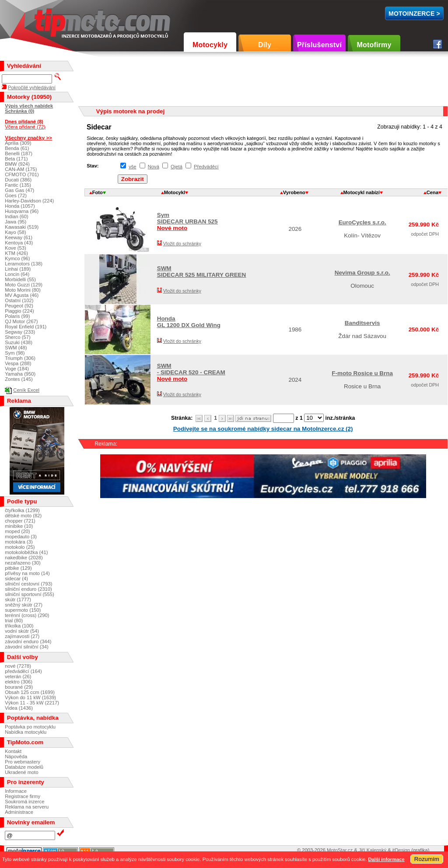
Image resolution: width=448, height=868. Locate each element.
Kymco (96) (17, 258)
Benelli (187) (19, 153)
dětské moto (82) (23, 516)
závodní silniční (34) (27, 647)
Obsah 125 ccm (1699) (30, 692)
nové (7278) (18, 666)
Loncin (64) (17, 274)
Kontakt (13, 751)
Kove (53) (16, 248)
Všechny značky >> (28, 138)
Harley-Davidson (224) (29, 201)
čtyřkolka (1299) (22, 510)
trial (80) (14, 620)
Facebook (437, 44)
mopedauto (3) (21, 537)
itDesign (401, 850)
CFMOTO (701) (22, 174)
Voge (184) (17, 369)
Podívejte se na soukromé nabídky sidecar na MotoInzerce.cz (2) (263, 429)
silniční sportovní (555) (30, 594)
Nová (154, 167)
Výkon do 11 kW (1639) (30, 697)
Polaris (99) (17, 316)
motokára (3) (19, 542)
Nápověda (16, 756)
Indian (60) (17, 216)
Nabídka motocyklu (26, 732)
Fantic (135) (18, 185)
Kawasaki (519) (22, 227)
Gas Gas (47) (19, 190)
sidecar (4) (16, 579)
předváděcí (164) (23, 671)
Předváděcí (206, 167)
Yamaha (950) (20, 374)
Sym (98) (15, 353)
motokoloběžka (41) (26, 552)
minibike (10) (19, 526)
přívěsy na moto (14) (27, 573)
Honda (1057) (20, 206)
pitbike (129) (18, 568)
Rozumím (427, 859)
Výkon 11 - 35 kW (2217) (32, 703)
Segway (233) (20, 332)
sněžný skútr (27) (24, 605)
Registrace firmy (23, 796)
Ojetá (177, 167)
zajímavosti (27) (22, 636)
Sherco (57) (17, 337)
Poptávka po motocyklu (30, 727)
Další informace (386, 859)
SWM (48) (16, 348)
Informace (16, 791)
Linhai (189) (18, 269)
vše (132, 167)
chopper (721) (20, 521)
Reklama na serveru (27, 807)
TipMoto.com (54, 20)
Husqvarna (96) (22, 211)
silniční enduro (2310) (28, 589)
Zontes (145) (19, 379)
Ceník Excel (26, 390)
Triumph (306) (20, 358)
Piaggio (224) (19, 311)
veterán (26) (18, 676)
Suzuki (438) (19, 342)
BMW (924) (17, 164)
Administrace (19, 812)
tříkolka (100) (19, 626)
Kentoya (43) (19, 243)
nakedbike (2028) (24, 558)
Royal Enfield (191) (26, 327)
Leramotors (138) (24, 264)
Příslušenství (319, 45)
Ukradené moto (22, 772)
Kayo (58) (16, 232)
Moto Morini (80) (23, 290)
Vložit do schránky (182, 244)
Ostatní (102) (19, 300)
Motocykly (210, 45)
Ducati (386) (18, 180)
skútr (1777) (18, 600)
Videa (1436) (19, 708)
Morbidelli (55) (20, 279)
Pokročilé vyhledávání (32, 87)
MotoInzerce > (414, 14)
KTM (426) (16, 253)
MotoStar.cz (340, 850)
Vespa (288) (18, 363)
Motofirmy (374, 45)
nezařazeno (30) (23, 563)
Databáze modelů (24, 767)
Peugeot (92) (19, 306)
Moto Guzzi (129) (24, 285)
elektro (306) (19, 682)
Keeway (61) (19, 237)
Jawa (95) (16, 222)
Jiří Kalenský (373, 850)
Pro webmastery (23, 762)
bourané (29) (19, 687)
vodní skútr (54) (22, 631)
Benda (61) (17, 148)
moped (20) (17, 531)
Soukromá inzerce (24, 802)
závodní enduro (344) (28, 641)
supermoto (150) (23, 610)
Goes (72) (16, 195)
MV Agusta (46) (22, 295)
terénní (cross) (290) (27, 615)
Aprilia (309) (18, 143)
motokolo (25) (20, 547)
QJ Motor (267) (21, 321)
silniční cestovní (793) (28, 584)
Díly (265, 45)
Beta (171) (16, 159)
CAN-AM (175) (21, 169)
